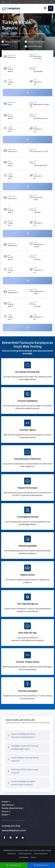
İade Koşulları (24, 857)
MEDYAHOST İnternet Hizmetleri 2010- (19, 850)
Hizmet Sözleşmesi (41, 854)
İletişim (33, 857)
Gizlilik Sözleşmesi (25, 854)
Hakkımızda (12, 854)
